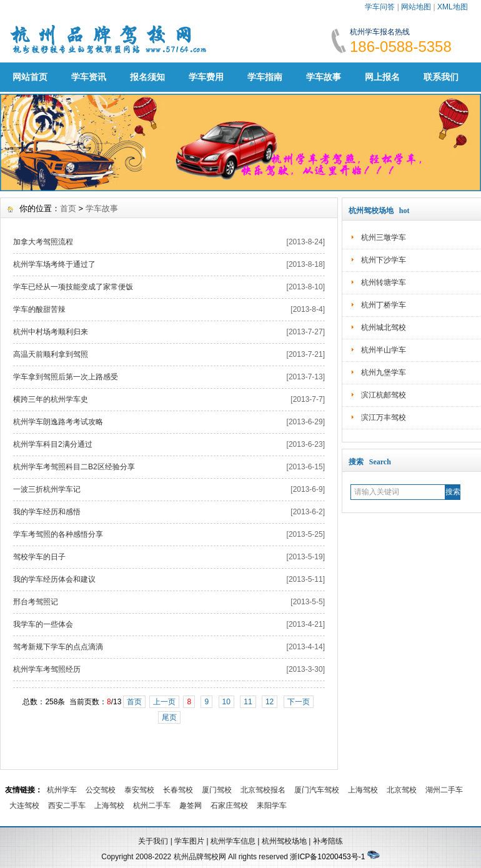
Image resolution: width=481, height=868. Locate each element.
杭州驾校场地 (284, 841)
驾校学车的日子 (39, 557)
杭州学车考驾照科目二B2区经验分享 (74, 467)
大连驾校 (24, 806)
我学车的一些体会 (43, 624)
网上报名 (382, 77)
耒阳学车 (272, 806)
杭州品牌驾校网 (200, 857)
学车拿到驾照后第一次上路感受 (66, 377)
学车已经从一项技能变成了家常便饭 (73, 287)
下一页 (299, 702)
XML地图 (453, 7)
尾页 (169, 717)
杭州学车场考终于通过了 (54, 264)
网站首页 (30, 77)
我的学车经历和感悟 (47, 512)
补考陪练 (328, 841)
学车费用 (206, 77)
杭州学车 (62, 790)
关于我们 (153, 841)
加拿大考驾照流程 (43, 242)
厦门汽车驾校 (317, 790)
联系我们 (441, 77)
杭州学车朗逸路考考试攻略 (58, 422)
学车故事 (324, 77)
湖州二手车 (444, 790)
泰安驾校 (139, 790)
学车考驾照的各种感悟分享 (58, 534)
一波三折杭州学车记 (47, 489)
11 (248, 702)
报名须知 (147, 77)
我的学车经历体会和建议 (54, 579)
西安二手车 (67, 806)
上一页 (164, 702)
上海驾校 (363, 790)
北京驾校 (402, 790)
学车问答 (380, 7)
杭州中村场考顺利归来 (51, 332)
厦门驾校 (217, 790)
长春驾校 (178, 790)
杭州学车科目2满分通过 (53, 444)
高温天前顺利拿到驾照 (51, 354)
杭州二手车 (152, 806)
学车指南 (265, 77)
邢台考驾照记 (36, 602)
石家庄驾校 (229, 806)
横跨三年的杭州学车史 (51, 399)
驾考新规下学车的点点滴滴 (58, 647)
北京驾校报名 (263, 790)
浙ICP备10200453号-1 (327, 857)
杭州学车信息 (233, 841)
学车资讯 (89, 77)
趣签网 (191, 806)
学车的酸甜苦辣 (39, 309)
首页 (68, 208)
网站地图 (416, 7)
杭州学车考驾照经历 (47, 669)
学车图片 (189, 841)
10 (226, 702)
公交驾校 (101, 790)
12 (270, 702)
